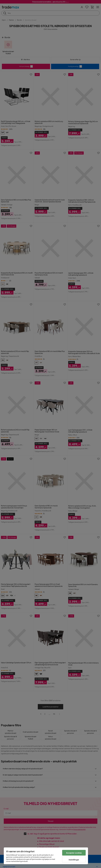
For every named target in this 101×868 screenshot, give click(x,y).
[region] (46, 856)
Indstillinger (74, 860)
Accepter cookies (74, 853)
